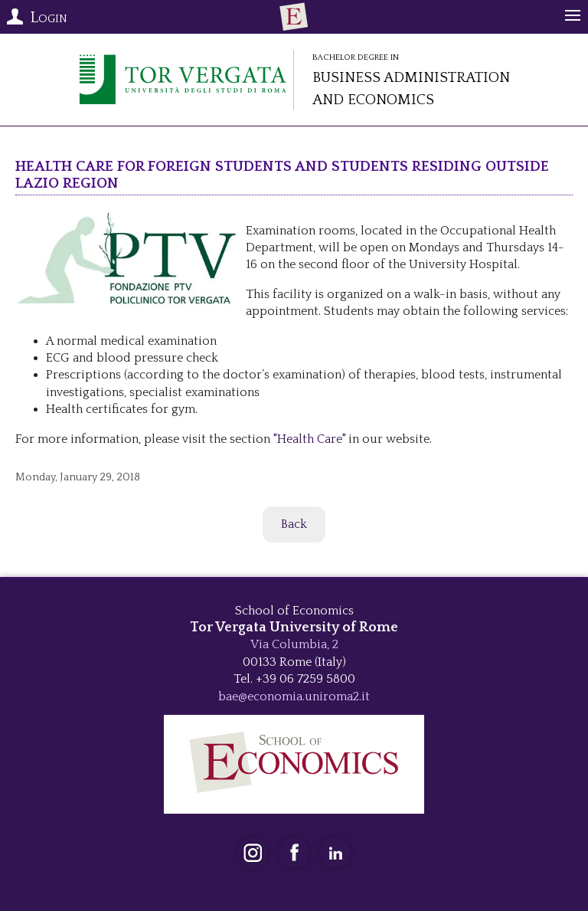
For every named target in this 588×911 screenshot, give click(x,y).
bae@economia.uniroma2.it (294, 696)
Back (294, 524)
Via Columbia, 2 (294, 644)
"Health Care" (308, 439)
